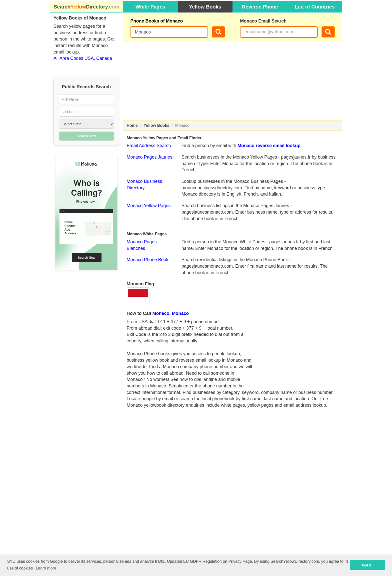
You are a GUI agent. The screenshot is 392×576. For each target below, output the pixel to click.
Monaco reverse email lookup (269, 146)
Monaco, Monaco (171, 313)
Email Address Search (149, 146)
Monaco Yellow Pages (149, 206)
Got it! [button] (367, 565)
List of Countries (315, 7)
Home (132, 125)
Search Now (86, 136)
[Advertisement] (233, 81)
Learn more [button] (46, 568)
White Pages (150, 7)
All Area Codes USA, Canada (83, 58)
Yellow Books (205, 7)
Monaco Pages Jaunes (150, 157)
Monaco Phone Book (148, 260)
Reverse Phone (260, 7)
